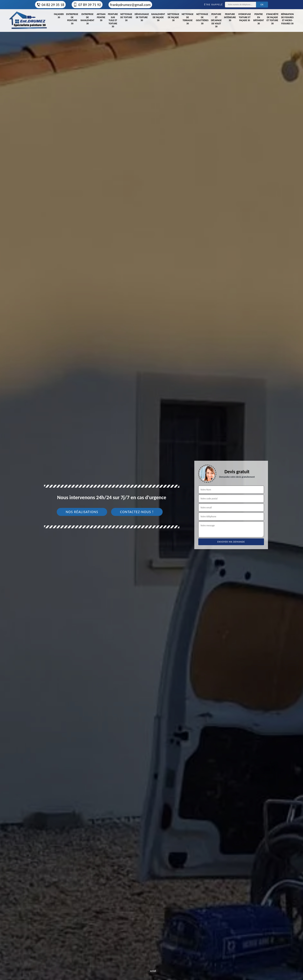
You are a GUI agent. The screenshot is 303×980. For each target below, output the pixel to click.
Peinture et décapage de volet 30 (216, 20)
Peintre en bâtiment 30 (259, 19)
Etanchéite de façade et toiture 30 (272, 19)
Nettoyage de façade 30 (173, 17)
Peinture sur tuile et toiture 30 (113, 20)
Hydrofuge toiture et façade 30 (245, 17)
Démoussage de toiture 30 (142, 17)
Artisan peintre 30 (101, 17)
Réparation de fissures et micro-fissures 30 (287, 19)
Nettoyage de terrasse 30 (188, 19)
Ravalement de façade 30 (158, 17)
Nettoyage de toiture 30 (126, 17)
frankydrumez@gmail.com (130, 5)
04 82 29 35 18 (50, 5)
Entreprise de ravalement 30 (87, 19)
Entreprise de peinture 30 (72, 19)
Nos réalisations (82, 512)
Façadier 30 (59, 16)
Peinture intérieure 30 (230, 17)
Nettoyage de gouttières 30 (202, 19)
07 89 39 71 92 (87, 5)
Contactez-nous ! (137, 512)
